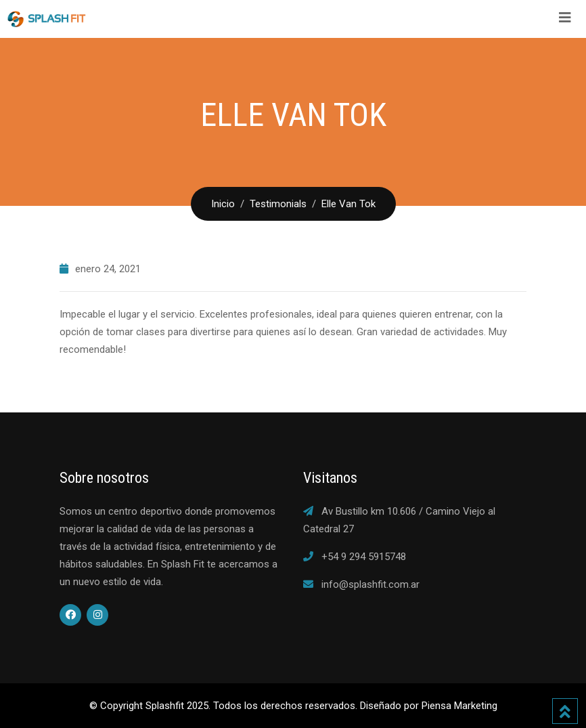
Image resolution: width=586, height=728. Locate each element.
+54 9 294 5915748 (364, 557)
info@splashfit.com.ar (370, 584)
